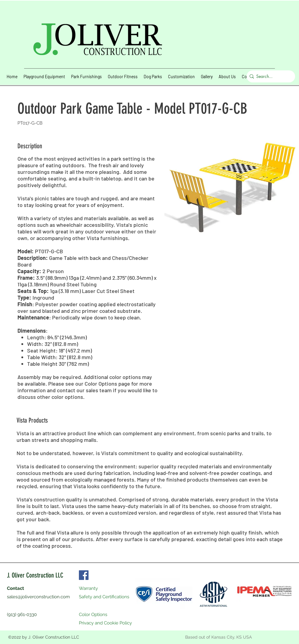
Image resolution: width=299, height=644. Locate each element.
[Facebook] (84, 575)
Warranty (88, 588)
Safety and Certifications (104, 597)
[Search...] (269, 76)
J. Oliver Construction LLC (35, 575)
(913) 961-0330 (22, 615)
